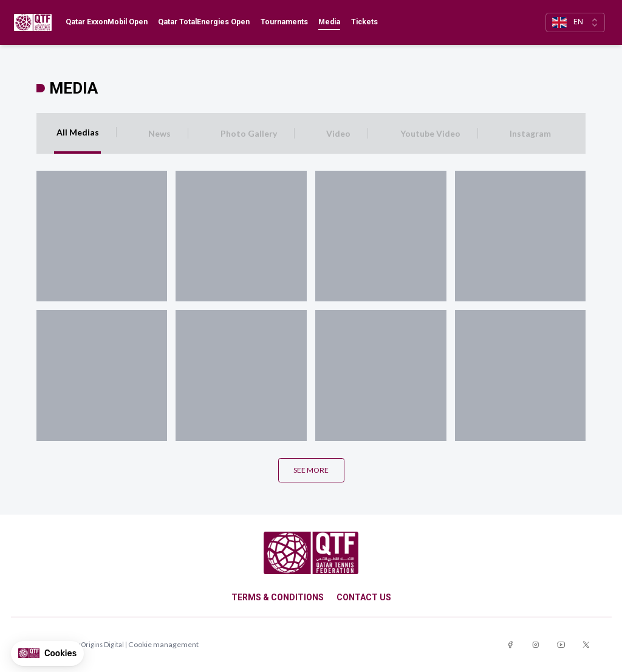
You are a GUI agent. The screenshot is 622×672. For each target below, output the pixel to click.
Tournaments (284, 22)
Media (329, 22)
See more (311, 470)
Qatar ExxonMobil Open (107, 22)
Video (338, 133)
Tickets (364, 22)
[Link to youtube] (561, 645)
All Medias (78, 132)
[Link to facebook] (510, 645)
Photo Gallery (249, 133)
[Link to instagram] (536, 645)
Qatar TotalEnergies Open (204, 22)
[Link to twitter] (586, 645)
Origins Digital (103, 645)
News (159, 133)
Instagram (530, 133)
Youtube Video (430, 133)
